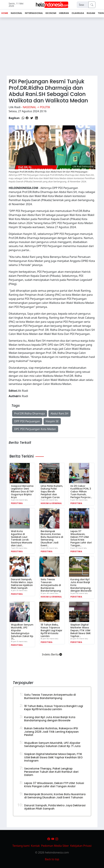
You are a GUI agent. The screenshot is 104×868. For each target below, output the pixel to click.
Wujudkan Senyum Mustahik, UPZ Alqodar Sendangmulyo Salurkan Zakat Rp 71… (22, 632)
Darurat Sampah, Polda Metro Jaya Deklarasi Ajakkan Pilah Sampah (22, 584)
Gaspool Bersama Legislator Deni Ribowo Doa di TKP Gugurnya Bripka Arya (22, 492)
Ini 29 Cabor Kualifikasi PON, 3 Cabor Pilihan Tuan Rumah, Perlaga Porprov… (81, 492)
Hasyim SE (52, 421)
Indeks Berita (52, 654)
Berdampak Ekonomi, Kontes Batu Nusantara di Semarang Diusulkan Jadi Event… (52, 538)
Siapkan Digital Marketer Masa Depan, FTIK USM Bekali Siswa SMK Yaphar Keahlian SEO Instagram (53, 757)
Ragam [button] (91, 13)
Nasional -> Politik (36, 107)
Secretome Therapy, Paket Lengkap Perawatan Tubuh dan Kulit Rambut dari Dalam (51, 772)
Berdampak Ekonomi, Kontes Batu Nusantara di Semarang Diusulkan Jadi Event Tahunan (55, 796)
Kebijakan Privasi (81, 846)
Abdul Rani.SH (59, 413)
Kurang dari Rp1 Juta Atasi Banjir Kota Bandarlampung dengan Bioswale (50, 719)
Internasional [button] (34, 13)
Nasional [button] (16, 13)
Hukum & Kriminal (51, 503)
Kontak (35, 846)
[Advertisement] (52, 48)
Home (5, 13)
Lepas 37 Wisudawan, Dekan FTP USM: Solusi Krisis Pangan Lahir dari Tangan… (81, 538)
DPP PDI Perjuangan (27, 421)
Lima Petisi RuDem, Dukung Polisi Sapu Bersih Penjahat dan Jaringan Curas (52, 492)
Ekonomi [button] (51, 13)
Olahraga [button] (78, 13)
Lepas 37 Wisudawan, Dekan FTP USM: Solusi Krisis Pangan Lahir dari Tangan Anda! (54, 785)
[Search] (83, 5)
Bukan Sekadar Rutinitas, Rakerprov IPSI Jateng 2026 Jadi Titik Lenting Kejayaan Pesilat (51, 732)
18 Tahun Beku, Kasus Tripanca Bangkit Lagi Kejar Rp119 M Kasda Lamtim (51, 630)
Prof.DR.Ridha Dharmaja (30, 413)
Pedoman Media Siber (55, 846)
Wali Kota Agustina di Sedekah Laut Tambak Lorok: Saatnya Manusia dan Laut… (22, 538)
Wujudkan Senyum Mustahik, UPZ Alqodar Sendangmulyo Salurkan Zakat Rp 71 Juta (52, 744)
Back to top (52, 859)
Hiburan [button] (64, 13)
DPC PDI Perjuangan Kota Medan (35, 429)
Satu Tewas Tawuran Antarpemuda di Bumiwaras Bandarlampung (51, 585)
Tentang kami (21, 846)
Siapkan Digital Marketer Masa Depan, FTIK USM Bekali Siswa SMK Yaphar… (81, 630)
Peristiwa (17, 503)
